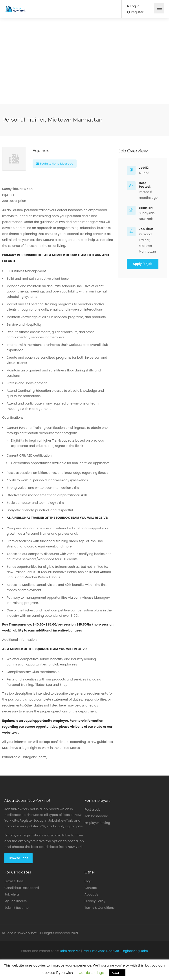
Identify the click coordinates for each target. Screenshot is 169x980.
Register (135, 12)
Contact (91, 888)
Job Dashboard (96, 816)
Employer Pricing (97, 823)
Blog (88, 881)
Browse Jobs (18, 858)
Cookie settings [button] (91, 973)
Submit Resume (17, 908)
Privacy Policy (95, 901)
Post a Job (92, 809)
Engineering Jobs (135, 951)
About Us (91, 894)
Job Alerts (12, 894)
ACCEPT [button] (117, 973)
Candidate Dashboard (22, 888)
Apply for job (143, 264)
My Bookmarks (16, 901)
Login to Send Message (55, 164)
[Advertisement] (84, 73)
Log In (133, 6)
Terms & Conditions (99, 908)
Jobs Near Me (70, 951)
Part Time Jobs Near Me (101, 951)
